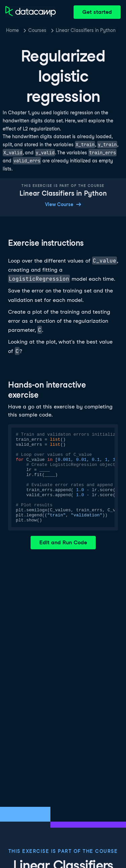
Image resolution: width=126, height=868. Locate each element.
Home (12, 30)
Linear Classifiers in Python (86, 30)
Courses (37, 30)
